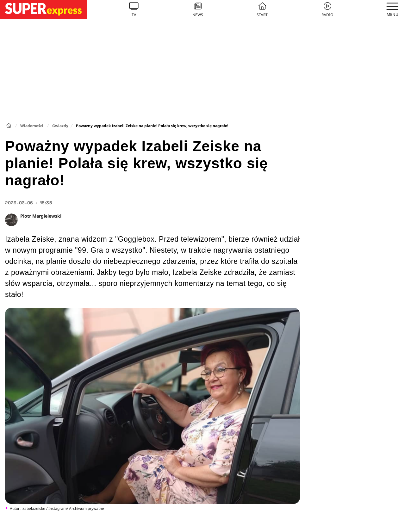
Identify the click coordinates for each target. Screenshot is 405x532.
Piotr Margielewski (41, 216)
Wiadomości (32, 126)
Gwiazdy (60, 126)
